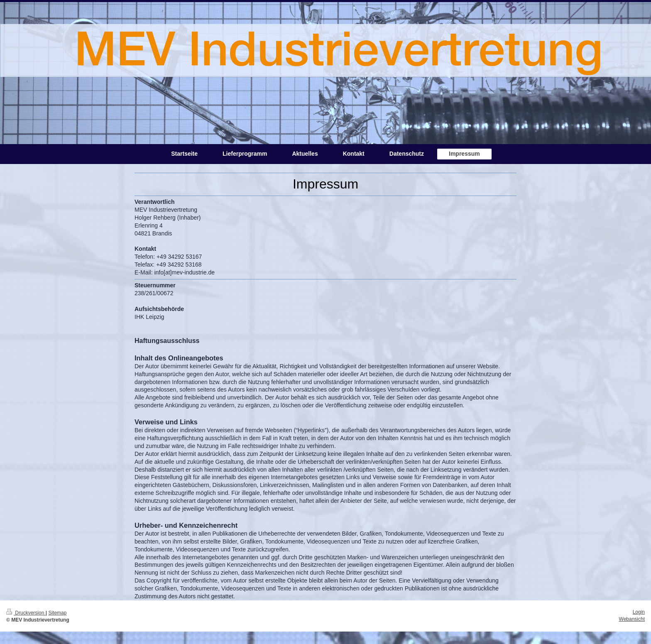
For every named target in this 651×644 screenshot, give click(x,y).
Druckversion (26, 613)
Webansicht (632, 619)
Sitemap (57, 613)
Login (639, 612)
